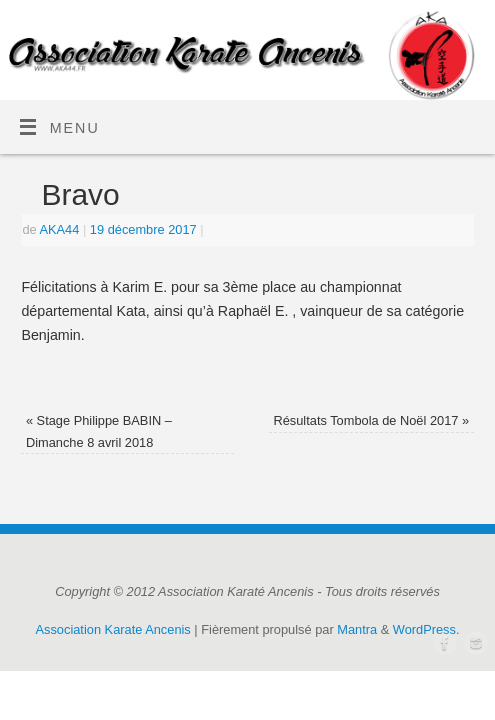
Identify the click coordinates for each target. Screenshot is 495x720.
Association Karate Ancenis (113, 629)
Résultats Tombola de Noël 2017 (371, 420)
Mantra (357, 629)
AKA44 (59, 229)
